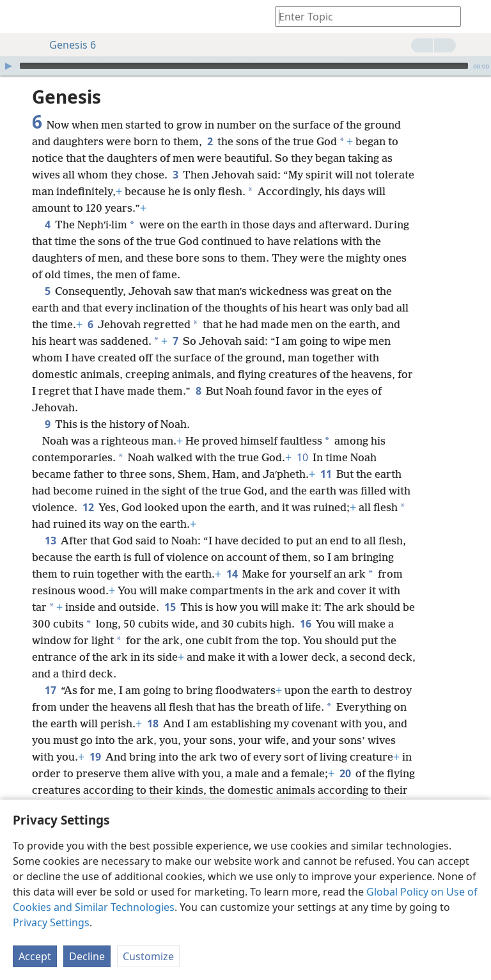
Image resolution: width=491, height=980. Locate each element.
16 (305, 605)
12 (88, 488)
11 (326, 455)
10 (302, 438)
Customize (148, 956)
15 (170, 588)
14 (232, 555)
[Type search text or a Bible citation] (362, 16)
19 (95, 738)
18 (152, 704)
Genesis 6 (66, 45)
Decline (87, 956)
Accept (35, 956)
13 (50, 521)
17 (50, 671)
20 (345, 754)
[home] (19, 17)
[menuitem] (19, 17)
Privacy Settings (51, 922)
